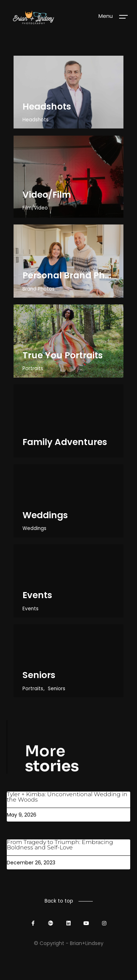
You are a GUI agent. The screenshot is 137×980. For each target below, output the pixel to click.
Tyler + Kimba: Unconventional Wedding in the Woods (67, 797)
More (52, 759)
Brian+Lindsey (87, 943)
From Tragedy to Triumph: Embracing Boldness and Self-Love (60, 845)
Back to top (59, 901)
